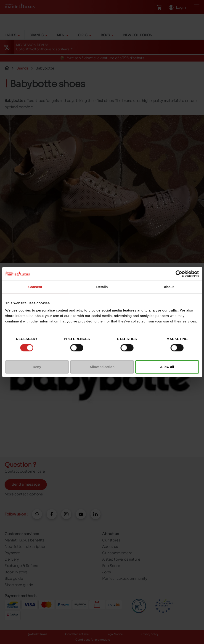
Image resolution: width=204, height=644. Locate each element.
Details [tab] (102, 287)
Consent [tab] (35, 287)
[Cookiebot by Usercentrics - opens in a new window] (179, 274)
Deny (37, 367)
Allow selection (102, 367)
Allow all (167, 367)
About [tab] (169, 287)
